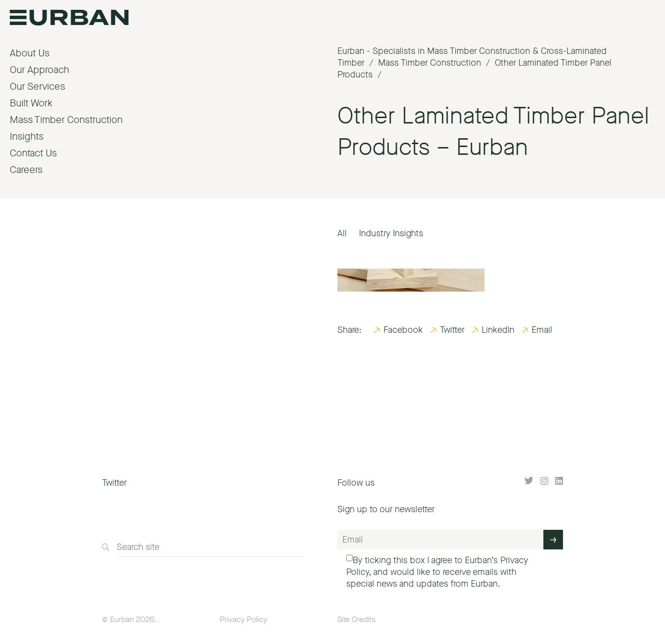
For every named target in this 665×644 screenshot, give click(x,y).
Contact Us (33, 153)
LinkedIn (498, 330)
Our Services (38, 87)
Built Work (31, 103)
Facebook (403, 330)
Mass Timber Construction (66, 120)
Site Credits (357, 619)
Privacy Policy (243, 619)
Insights (27, 136)
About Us (30, 53)
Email (542, 330)
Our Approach (39, 70)
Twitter (452, 330)
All (342, 233)
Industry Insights (391, 233)
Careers (26, 170)
